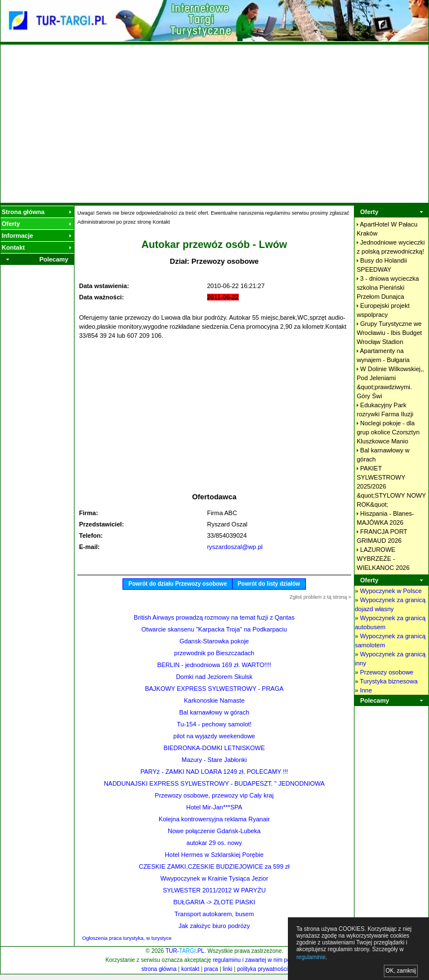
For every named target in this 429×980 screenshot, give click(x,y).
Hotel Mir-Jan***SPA (214, 807)
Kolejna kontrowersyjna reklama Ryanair (214, 819)
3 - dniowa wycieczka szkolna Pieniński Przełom (388, 288)
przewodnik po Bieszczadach (214, 653)
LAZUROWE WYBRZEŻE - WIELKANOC (383, 559)
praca (211, 969)
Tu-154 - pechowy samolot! (214, 724)
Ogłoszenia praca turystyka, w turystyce (127, 938)
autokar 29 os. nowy (214, 843)
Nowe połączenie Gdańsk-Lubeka (214, 831)
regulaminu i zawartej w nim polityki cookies (267, 960)
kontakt (190, 969)
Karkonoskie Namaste (214, 700)
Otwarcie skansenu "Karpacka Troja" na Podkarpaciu (214, 629)
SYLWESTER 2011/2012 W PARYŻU (214, 890)
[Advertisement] (214, 124)
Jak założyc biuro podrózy (214, 926)
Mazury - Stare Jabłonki (214, 760)
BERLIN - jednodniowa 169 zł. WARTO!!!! (214, 665)
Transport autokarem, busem (214, 914)
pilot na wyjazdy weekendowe (214, 736)
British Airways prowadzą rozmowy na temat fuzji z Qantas (214, 617)
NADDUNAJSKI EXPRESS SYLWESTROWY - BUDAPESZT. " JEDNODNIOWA (214, 783)
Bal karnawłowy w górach (214, 712)
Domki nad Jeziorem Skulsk (214, 677)
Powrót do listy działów (269, 584)
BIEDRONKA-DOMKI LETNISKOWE (214, 748)
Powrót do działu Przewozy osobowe (177, 584)
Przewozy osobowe (387, 672)
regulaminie (311, 957)
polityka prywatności (262, 969)
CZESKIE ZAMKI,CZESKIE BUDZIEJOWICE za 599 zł (214, 866)
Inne (366, 690)
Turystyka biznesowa (388, 681)
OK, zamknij (401, 971)
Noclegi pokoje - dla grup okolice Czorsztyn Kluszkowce (388, 432)
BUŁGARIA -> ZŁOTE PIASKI (214, 902)
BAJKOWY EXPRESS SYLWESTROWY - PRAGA (214, 689)
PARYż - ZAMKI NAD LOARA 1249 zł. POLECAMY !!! (214, 772)
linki (228, 969)
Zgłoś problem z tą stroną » (320, 597)
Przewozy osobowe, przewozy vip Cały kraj (214, 795)
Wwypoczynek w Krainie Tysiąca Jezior (214, 878)
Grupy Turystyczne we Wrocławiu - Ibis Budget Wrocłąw (389, 333)
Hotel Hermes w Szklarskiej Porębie (214, 855)
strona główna (159, 969)
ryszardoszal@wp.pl (235, 547)
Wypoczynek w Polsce (391, 591)
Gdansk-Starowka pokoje (214, 641)
